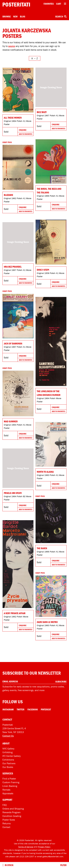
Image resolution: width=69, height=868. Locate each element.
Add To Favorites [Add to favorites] (26, 134)
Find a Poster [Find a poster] (9, 779)
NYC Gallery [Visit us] (8, 749)
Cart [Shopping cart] (59, 4)
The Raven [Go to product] (42, 548)
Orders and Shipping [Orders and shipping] (13, 809)
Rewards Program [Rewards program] (11, 812)
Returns (7, 823)
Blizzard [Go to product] (8, 195)
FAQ (5, 805)
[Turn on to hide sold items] (3, 865)
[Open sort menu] (35, 58)
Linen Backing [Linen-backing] (10, 786)
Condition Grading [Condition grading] (12, 816)
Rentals (6, 790)
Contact (6, 827)
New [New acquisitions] (15, 16)
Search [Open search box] (61, 16)
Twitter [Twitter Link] (21, 709)
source (12, 46)
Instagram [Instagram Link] (8, 709)
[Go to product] (18, 90)
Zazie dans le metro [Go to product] (47, 622)
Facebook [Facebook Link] (33, 709)
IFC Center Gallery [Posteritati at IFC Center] (12, 756)
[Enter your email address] (34, 681)
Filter (63, 865)
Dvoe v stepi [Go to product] (43, 270)
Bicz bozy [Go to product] (42, 112)
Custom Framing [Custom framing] (11, 782)
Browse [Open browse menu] (7, 16)
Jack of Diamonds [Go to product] (13, 343)
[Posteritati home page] (16, 5)
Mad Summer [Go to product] (11, 421)
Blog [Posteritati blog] (23, 16)
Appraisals (8, 793)
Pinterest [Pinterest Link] (46, 709)
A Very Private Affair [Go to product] (15, 613)
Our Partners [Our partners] (9, 763)
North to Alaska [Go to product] (45, 472)
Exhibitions (8, 760)
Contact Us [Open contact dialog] (8, 736)
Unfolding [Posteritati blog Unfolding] (8, 752)
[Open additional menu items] (65, 4)
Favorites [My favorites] (49, 4)
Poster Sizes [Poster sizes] (9, 820)
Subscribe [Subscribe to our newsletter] (61, 682)
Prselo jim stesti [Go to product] (13, 493)
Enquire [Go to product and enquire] (23, 130)
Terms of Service (26, 847)
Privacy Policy (44, 847)
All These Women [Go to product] (13, 118)
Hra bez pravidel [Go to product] (13, 267)
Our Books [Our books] (8, 767)
